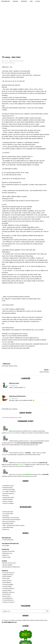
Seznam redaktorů (15, 1)
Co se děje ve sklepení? (9, 460)
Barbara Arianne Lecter (9, 531)
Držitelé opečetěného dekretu (6, 1)
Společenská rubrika (8, 466)
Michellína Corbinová (9, 561)
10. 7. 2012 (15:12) (13, 367)
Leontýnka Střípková (8, 557)
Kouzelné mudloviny (9, 31)
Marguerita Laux (7, 522)
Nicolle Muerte (7, 563)
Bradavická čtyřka (8, 456)
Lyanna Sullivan (7, 559)
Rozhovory (6, 464)
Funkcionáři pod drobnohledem (11, 488)
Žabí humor (6, 498)
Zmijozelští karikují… (8, 496)
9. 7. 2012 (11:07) (13, 354)
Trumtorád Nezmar (8, 568)
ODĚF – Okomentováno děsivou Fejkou (14, 494)
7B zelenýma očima (8, 454)
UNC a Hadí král (38, 1)
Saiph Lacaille (7, 525)
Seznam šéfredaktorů (24, 1)
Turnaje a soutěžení (8, 472)
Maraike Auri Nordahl (9, 520)
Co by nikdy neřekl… (8, 482)
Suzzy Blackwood (8, 566)
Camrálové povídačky (9, 458)
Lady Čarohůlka (7, 555)
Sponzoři (31, 1)
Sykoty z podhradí (8, 470)
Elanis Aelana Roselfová (18, 29)
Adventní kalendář (8, 480)
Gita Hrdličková (7, 551)
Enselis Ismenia (7, 549)
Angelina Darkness (8, 543)
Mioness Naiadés (8, 533)
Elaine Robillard (7, 545)
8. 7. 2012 (6, 29)
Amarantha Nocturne (8, 541)
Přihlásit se (5, 630)
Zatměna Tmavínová (9, 570)
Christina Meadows (8, 508)
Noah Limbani (7, 564)
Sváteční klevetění (8, 468)
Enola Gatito (6, 547)
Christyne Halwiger (8, 553)
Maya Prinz (6, 523)
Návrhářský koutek (8, 492)
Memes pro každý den (9, 490)
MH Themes (37, 637)
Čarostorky (6, 484)
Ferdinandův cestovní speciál (11, 486)
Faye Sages (6, 514)
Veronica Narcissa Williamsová (11, 535)
